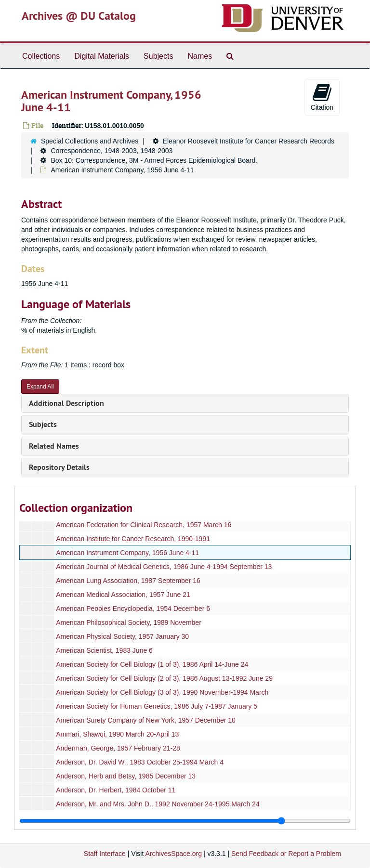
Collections (41, 56)
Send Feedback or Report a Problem (286, 854)
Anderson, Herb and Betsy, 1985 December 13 (126, 776)
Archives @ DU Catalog (79, 16)
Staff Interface (105, 854)
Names (200, 56)
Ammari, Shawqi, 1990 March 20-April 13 (117, 734)
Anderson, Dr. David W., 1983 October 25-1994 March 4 (140, 762)
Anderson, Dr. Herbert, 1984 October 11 (116, 790)
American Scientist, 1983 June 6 (104, 650)
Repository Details (59, 467)
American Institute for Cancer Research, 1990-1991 (133, 539)
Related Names (54, 446)
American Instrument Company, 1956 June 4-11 (127, 553)
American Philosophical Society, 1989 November (129, 622)
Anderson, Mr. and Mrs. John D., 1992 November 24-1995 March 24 (158, 804)
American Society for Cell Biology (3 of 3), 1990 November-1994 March (162, 692)
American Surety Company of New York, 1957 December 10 (146, 720)
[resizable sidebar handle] (185, 821)
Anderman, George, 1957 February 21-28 (118, 748)
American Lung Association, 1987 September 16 (128, 581)
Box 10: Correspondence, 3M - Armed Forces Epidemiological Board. (154, 160)
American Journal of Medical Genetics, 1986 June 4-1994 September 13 (164, 567)
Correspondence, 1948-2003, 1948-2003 (112, 151)
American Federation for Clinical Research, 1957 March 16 (144, 525)
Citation (322, 97)
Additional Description (66, 403)
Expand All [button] (40, 387)
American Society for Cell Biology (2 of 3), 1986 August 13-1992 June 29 (164, 678)
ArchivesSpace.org (173, 854)
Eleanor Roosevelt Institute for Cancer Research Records (249, 141)
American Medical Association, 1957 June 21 (123, 595)
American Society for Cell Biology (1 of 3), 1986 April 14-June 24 (152, 664)
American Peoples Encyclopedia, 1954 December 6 (133, 609)
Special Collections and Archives (90, 141)
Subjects (158, 56)
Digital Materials (102, 56)
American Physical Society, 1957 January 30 (122, 636)
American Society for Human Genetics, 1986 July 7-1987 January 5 (157, 706)
